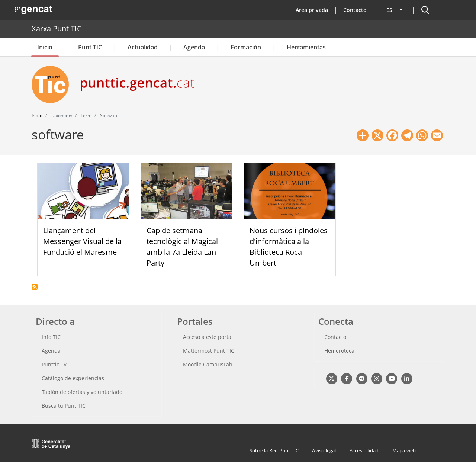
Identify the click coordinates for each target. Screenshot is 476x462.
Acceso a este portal (208, 337)
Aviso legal (324, 450)
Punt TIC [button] (90, 47)
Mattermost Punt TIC (209, 351)
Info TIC (51, 337)
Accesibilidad (364, 450)
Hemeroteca (339, 351)
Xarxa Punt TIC (57, 28)
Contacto (355, 10)
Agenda (194, 47)
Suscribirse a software (35, 287)
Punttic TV (54, 364)
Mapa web (404, 450)
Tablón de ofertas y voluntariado (82, 392)
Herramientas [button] (306, 47)
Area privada (312, 10)
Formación (246, 47)
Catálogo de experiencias (73, 378)
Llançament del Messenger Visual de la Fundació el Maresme (82, 241)
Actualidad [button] (143, 47)
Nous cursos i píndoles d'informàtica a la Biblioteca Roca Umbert (289, 246)
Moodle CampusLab (208, 364)
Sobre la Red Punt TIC (274, 450)
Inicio (45, 47)
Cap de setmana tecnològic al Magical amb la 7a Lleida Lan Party (182, 246)
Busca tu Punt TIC (64, 406)
